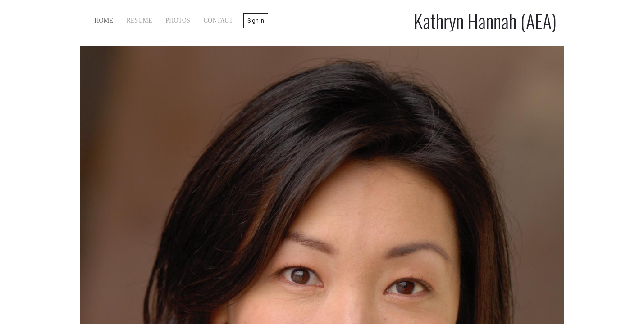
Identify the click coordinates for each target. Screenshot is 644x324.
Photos (178, 20)
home (104, 20)
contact (218, 20)
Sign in (256, 20)
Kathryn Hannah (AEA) (485, 21)
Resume (139, 20)
